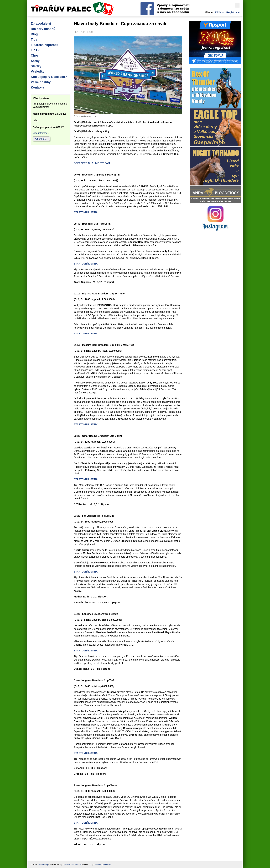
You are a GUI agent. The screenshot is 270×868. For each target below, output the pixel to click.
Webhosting (43, 865)
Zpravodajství (41, 24)
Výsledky (38, 72)
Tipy (34, 40)
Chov (35, 56)
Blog (34, 34)
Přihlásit (219, 12)
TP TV (35, 50)
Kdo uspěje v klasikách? (49, 77)
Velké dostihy (41, 82)
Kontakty (37, 87)
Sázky (35, 61)
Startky (36, 66)
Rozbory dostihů (43, 29)
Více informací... (41, 133)
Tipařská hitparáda (45, 45)
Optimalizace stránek (72, 865)
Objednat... (41, 139)
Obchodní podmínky (102, 865)
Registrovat (233, 12)
